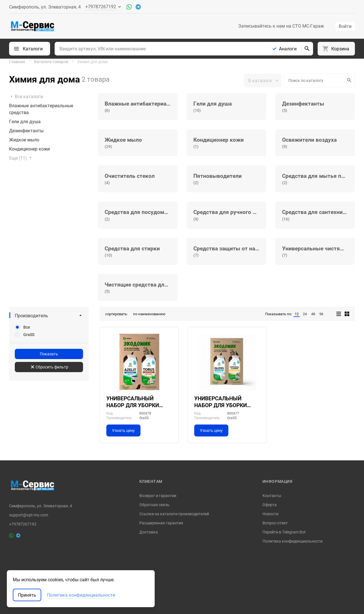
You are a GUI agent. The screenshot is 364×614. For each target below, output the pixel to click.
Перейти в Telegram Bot (284, 532)
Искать (348, 80)
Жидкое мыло (24, 140)
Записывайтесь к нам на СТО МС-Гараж (281, 26)
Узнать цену (123, 430)
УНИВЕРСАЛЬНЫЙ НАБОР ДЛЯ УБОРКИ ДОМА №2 (133, 402)
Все (27, 327)
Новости (270, 514)
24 (305, 314)
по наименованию (149, 314)
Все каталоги (26, 96)
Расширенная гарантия (161, 523)
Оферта (270, 505)
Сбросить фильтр (50, 367)
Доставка (149, 532)
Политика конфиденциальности (292, 541)
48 (313, 314)
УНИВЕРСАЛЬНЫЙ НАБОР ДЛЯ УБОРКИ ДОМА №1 (221, 402)
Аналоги (288, 49)
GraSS (29, 335)
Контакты (272, 495)
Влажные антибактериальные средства (41, 109)
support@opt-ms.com (29, 515)
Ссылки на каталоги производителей (174, 514)
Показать (49, 354)
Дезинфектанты (26, 131)
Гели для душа (25, 121)
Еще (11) (21, 158)
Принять (27, 595)
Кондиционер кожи (29, 149)
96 (321, 314)
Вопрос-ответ (275, 523)
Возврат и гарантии (158, 495)
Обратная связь (154, 505)
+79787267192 (23, 524)
